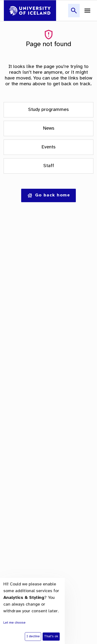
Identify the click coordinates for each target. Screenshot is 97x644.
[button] (74, 13)
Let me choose (14, 623)
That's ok (51, 636)
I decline (33, 636)
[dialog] (32, 611)
